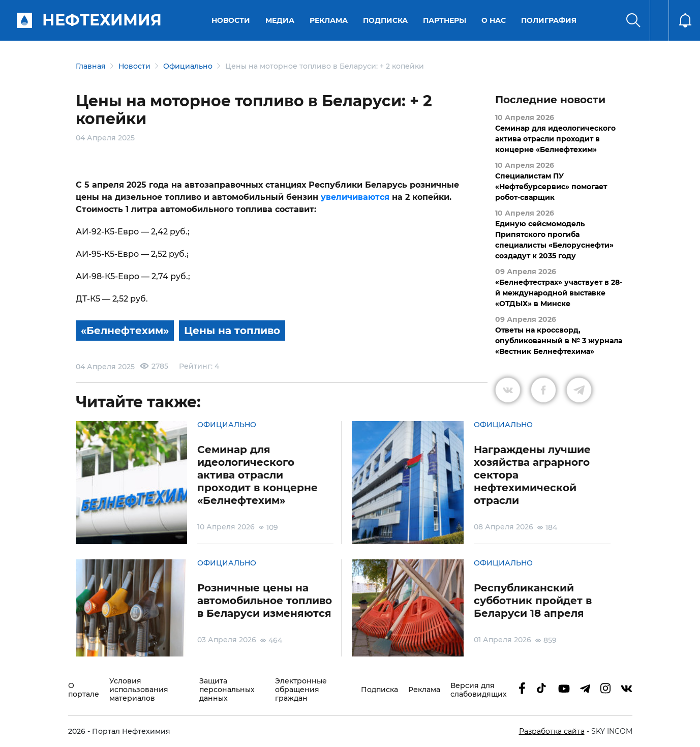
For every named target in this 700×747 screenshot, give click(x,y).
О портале (84, 690)
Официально (188, 66)
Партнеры (445, 20)
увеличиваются (355, 197)
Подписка (385, 20)
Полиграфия (549, 20)
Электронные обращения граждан (301, 690)
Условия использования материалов (139, 690)
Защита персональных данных (227, 690)
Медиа (280, 20)
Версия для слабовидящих (479, 690)
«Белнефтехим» (125, 331)
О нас (494, 20)
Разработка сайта (552, 731)
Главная (91, 66)
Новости (231, 20)
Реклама (329, 20)
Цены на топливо (232, 331)
